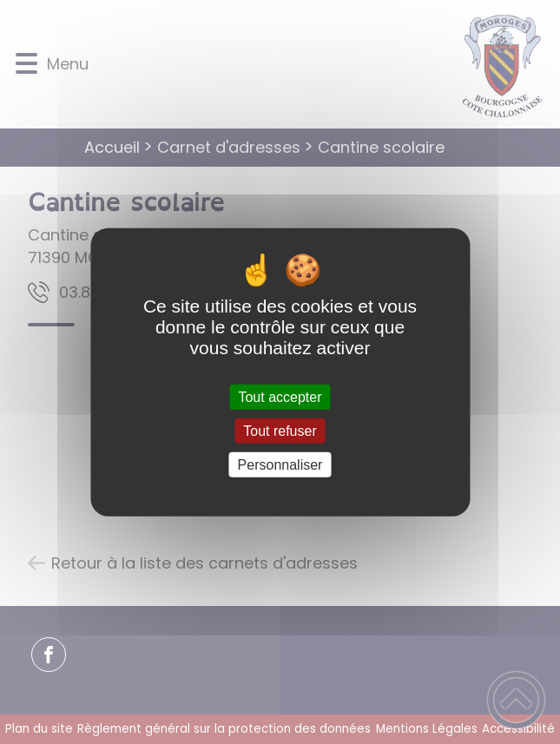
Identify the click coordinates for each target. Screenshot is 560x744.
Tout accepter (280, 396)
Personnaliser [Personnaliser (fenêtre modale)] (280, 465)
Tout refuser (280, 430)
